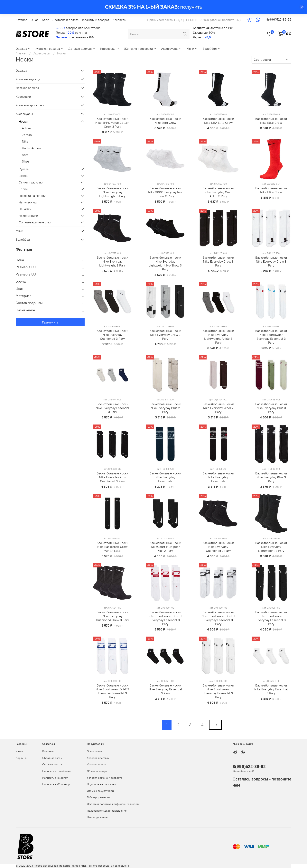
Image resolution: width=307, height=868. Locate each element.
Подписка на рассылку (101, 784)
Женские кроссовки (140, 49)
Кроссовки (110, 49)
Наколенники (28, 216)
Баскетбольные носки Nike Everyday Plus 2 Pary (165, 408)
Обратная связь (52, 758)
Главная (21, 53)
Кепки (23, 189)
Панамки (25, 209)
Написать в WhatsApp (56, 784)
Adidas (27, 128)
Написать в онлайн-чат (57, 771)
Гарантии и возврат (96, 20)
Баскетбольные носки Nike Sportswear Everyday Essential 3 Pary (271, 337)
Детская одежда (82, 49)
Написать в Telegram (55, 778)
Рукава (24, 169)
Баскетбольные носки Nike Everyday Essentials (165, 477)
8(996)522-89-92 (279, 19)
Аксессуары (172, 49)
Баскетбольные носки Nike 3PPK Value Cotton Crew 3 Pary (112, 123)
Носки (23, 121)
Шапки (24, 176)
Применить (50, 322)
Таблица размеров (99, 797)
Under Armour (32, 148)
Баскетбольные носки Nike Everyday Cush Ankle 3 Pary (218, 192)
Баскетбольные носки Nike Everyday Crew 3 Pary (218, 261)
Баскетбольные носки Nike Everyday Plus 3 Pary (271, 408)
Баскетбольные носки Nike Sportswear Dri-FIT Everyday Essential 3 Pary (165, 618)
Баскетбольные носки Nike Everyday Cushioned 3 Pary (112, 335)
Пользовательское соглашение (107, 811)
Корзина (21, 758)
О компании (95, 751)
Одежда (23, 49)
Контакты (119, 20)
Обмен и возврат (98, 771)
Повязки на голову (32, 196)
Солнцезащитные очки (35, 222)
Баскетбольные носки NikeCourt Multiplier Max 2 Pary (165, 547)
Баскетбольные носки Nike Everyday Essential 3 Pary (112, 408)
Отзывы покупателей (100, 791)
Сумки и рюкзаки (31, 182)
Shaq (25, 161)
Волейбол (211, 49)
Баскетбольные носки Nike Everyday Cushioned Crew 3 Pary (112, 616)
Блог (45, 20)
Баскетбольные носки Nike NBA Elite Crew (218, 121)
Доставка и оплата (65, 20)
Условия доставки (98, 758)
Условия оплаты (97, 764)
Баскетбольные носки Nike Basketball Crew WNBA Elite (112, 547)
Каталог (21, 20)
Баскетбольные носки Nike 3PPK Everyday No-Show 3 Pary (165, 192)
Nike (25, 141)
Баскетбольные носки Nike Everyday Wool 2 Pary (218, 408)
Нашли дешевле (97, 817)
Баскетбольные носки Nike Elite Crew (165, 121)
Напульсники (28, 202)
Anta (25, 155)
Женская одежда (50, 49)
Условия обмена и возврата (104, 778)
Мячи (192, 49)
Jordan (27, 135)
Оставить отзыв (52, 764)
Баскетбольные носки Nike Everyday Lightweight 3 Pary (112, 192)
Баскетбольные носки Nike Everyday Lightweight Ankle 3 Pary (218, 337)
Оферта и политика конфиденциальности (113, 804)
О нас (34, 20)
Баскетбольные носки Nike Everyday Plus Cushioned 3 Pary (112, 477)
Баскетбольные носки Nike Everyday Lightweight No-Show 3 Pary (165, 263)
